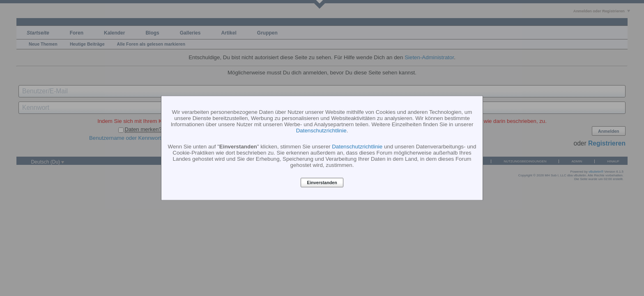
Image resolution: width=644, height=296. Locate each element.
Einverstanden (322, 183)
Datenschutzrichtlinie (321, 130)
